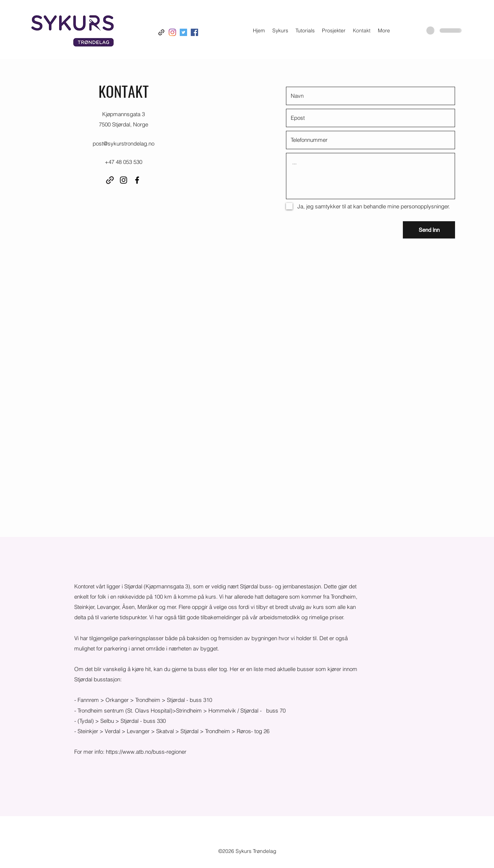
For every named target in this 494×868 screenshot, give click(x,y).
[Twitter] (183, 32)
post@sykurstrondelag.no (124, 144)
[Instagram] (172, 32)
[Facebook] (194, 32)
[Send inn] (429, 230)
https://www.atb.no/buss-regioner (146, 752)
